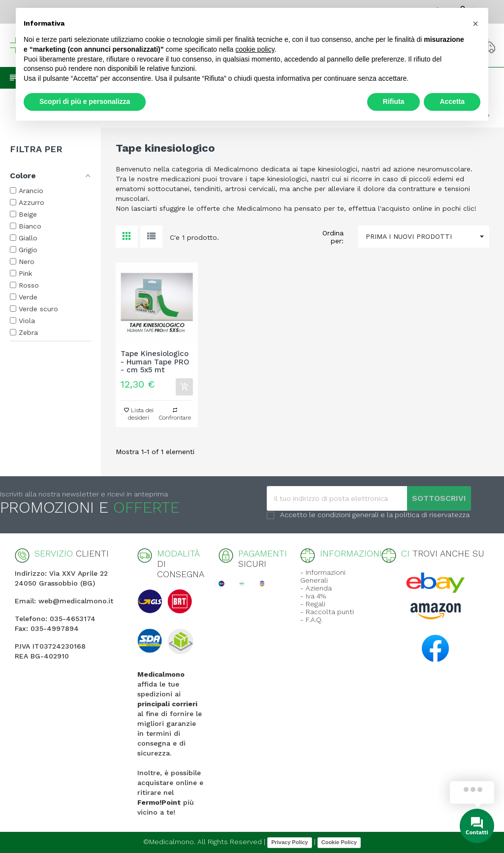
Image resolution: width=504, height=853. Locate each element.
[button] (475, 24)
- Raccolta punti (327, 612)
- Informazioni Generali (323, 576)
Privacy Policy (290, 842)
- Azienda (316, 588)
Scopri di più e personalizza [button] (85, 101)
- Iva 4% (313, 596)
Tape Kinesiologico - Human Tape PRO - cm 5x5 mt (155, 362)
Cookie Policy (339, 842)
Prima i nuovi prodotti (427, 237)
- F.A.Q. (311, 620)
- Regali (313, 604)
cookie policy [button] (255, 49)
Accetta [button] (452, 101)
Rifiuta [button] (394, 101)
